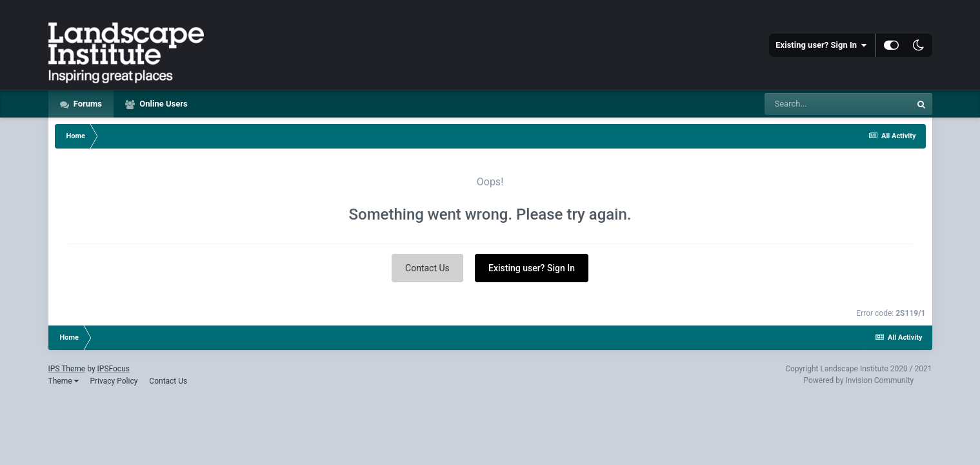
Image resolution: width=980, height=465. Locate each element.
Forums (87, 104)
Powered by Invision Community (858, 380)
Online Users (163, 104)
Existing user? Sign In (821, 45)
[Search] (837, 104)
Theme (64, 381)
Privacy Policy (114, 381)
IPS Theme (67, 369)
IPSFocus (114, 369)
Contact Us (427, 268)
